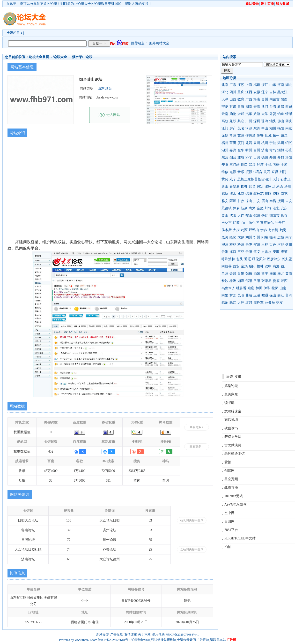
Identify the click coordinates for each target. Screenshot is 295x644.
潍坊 (241, 157)
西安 (236, 266)
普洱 (289, 295)
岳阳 (257, 281)
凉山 (249, 201)
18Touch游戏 (234, 496)
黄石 (267, 172)
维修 (225, 172)
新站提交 (103, 634)
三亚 (241, 252)
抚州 (281, 201)
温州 (281, 143)
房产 (233, 128)
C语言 (258, 172)
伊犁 (267, 288)
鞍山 (249, 216)
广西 (249, 99)
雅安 (225, 201)
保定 (260, 186)
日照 (257, 157)
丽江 (281, 295)
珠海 (265, 121)
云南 (225, 114)
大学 (265, 114)
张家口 (270, 186)
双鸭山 (254, 230)
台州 (257, 150)
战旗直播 (231, 488)
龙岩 (249, 143)
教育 (241, 99)
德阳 (268, 194)
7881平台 (231, 530)
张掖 (249, 274)
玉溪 (257, 295)
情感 (289, 114)
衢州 (249, 150)
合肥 (260, 208)
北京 (225, 85)
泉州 (257, 143)
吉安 (289, 201)
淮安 (260, 136)
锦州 (257, 216)
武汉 (252, 165)
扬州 (276, 136)
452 (51, 451)
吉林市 (227, 223)
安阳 (225, 165)
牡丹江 (280, 223)
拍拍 (228, 547)
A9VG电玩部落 (236, 504)
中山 (265, 128)
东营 (225, 157)
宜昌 (275, 172)
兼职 (233, 121)
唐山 (225, 186)
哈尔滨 (254, 223)
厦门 (241, 143)
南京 (289, 128)
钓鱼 (281, 114)
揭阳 (281, 128)
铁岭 (265, 216)
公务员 (270, 303)
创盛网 (229, 471)
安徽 (257, 92)
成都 (241, 194)
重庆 (241, 92)
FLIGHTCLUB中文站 (240, 538)
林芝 (233, 295)
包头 (240, 259)
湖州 (225, 150)
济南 (265, 150)
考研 (276, 165)
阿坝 (233, 201)
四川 (233, 92)
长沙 (225, 281)
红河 (249, 303)
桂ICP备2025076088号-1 (182, 634)
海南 (257, 99)
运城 (281, 237)
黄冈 (225, 179)
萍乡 (236, 208)
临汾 (273, 237)
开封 (281, 157)
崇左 (249, 245)
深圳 (257, 121)
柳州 (225, 245)
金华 (241, 150)
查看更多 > (197, 427)
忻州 (257, 237)
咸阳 (252, 266)
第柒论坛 (231, 386)
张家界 (266, 281)
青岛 (273, 150)
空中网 (229, 513)
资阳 (276, 194)
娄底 (276, 281)
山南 (283, 288)
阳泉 (265, 237)
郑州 (273, 157)
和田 (259, 288)
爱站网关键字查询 (192, 549)
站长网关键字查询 (192, 520)
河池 (281, 245)
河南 (281, 85)
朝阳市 (274, 216)
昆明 (241, 295)
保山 (273, 295)
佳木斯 (227, 230)
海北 (281, 274)
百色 (273, 245)
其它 (241, 121)
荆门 (283, 172)
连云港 (251, 136)
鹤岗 (283, 230)
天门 (276, 179)
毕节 (284, 252)
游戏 (241, 114)
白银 (241, 274)
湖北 (289, 85)
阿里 (225, 295)
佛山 (281, 121)
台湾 (273, 107)
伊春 (264, 230)
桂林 (233, 245)
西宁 (265, 274)
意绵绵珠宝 (233, 411)
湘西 (284, 281)
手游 (284, 165)
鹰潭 (252, 208)
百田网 (229, 521)
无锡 (225, 136)
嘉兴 (233, 150)
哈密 (251, 288)
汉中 (268, 266)
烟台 (233, 157)
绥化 (233, 237)
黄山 (225, 216)
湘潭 (241, 281)
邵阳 (249, 281)
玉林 (265, 245)
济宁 (249, 157)
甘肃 (233, 107)
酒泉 (257, 274)
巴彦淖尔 (274, 259)
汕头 (273, 121)
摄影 (249, 172)
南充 (284, 194)
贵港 (225, 252)
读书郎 (229, 403)
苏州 (241, 136)
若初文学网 (233, 437)
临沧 (225, 303)
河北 (225, 92)
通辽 (248, 259)
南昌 (273, 201)
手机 (268, 165)
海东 (273, 274)
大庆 (236, 230)
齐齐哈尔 (267, 223)
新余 (244, 208)
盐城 (268, 136)
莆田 (233, 143)
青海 (241, 107)
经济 (260, 165)
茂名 (241, 128)
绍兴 (289, 143)
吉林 (273, 92)
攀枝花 (258, 194)
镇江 (284, 136)
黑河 (225, 237)
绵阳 (249, 194)
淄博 (281, 150)
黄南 (289, 274)
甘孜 (241, 201)
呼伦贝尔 (259, 259)
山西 (233, 99)
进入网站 (113, 115)
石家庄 (286, 179)
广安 (257, 201)
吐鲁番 (241, 288)
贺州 (257, 245)
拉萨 (275, 288)
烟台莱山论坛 (82, 57)
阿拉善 (227, 266)
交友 (280, 303)
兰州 (225, 274)
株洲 (233, 281)
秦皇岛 (235, 186)
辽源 (236, 223)
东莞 (257, 128)
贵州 (265, 99)
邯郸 (244, 186)
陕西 (284, 99)
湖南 (249, 107)
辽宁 (265, 92)
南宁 (289, 237)
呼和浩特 (228, 259)
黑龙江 (282, 92)
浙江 (265, 85)
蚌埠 (268, 208)
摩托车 (258, 303)
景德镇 (227, 208)
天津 (225, 99)
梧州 (241, 245)
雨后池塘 (231, 420)
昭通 (265, 295)
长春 (284, 216)
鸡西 (244, 230)
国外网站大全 (159, 43)
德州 (265, 157)
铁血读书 (231, 428)
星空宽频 (231, 479)
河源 (249, 128)
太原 (241, 237)
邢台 (252, 186)
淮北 (276, 208)
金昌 (233, 274)
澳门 (265, 107)
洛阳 (289, 157)
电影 (233, 172)
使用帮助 (158, 634)
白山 (244, 223)
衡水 (233, 194)
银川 (284, 266)
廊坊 (225, 194)
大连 (241, 216)
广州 (249, 121)
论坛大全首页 (39, 57)
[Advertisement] (75, 23)
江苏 (241, 85)
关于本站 (144, 634)
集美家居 (231, 394)
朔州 (249, 237)
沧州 (288, 186)
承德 (280, 186)
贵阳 (249, 252)
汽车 (249, 114)
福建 (257, 85)
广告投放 (117, 634)
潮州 (273, 128)
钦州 (289, 245)
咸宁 (233, 179)
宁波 (273, 143)
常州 (233, 136)
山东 (273, 85)
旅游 (257, 114)
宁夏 (225, 107)
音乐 (241, 172)
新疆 (281, 107)
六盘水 (266, 252)
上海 (249, 85)
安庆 (284, 208)
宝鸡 (244, 266)
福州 (225, 143)
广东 (233, 85)
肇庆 (289, 121)
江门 (225, 128)
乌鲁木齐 (228, 288)
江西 (249, 92)
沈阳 (233, 216)
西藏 (289, 107)
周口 (244, 165)
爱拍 (228, 462)
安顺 (276, 252)
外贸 (273, 114)
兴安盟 (287, 259)
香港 (257, 107)
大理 (241, 303)
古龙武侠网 (233, 445)
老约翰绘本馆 (235, 454)
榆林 (260, 266)
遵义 (257, 252)
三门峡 (235, 165)
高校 (225, 121)
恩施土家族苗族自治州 (254, 179)
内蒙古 (274, 99)
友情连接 (131, 634)
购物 (233, 114)
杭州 (265, 143)
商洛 (276, 266)
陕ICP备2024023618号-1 (114, 640)
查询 (137, 481)
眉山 (265, 201)
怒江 (233, 303)
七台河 (273, 230)
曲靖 (249, 295)
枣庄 (289, 150)
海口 (233, 252)
